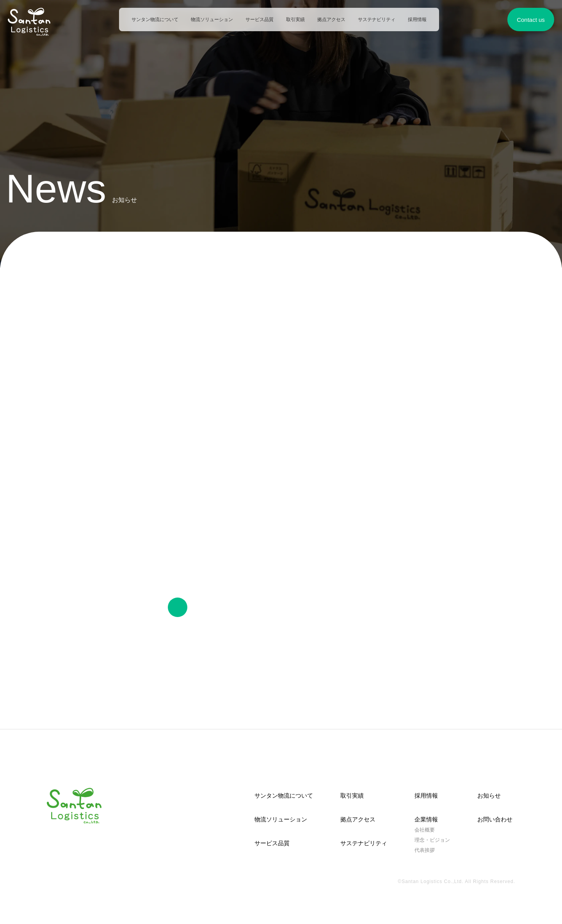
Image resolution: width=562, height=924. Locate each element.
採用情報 (417, 20)
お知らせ (489, 795)
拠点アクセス (331, 20)
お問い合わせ (495, 819)
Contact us (531, 20)
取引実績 (295, 20)
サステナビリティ (377, 20)
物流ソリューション (212, 20)
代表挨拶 (425, 850)
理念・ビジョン (432, 840)
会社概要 (425, 830)
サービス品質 (260, 20)
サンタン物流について (155, 20)
